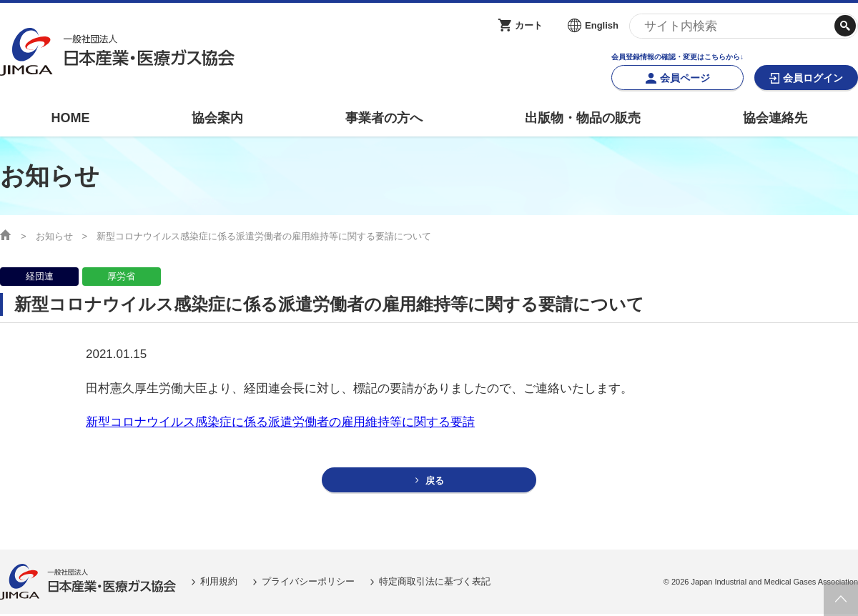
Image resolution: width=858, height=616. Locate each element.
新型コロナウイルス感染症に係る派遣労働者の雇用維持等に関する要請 (280, 422)
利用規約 (219, 583)
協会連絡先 (775, 118)
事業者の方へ (384, 118)
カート (529, 25)
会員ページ (685, 78)
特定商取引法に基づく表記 (435, 583)
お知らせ (54, 236)
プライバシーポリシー (308, 583)
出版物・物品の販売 (583, 118)
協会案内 (217, 118)
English (602, 25)
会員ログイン (813, 78)
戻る (435, 481)
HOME (70, 118)
